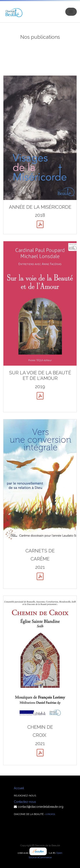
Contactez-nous (25, 802)
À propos (50, 814)
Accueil (19, 788)
